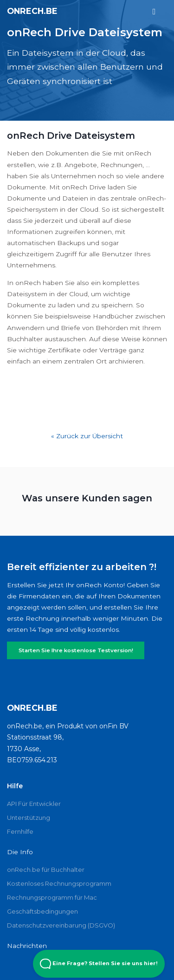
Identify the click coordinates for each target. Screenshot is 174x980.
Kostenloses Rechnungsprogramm (59, 883)
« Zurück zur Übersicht (87, 436)
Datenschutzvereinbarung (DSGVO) (61, 925)
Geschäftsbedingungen (42, 911)
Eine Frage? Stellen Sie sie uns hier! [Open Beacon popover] (99, 964)
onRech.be (32, 11)
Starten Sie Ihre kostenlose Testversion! (76, 650)
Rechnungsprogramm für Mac (52, 897)
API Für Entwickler (34, 804)
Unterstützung (29, 818)
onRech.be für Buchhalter (46, 870)
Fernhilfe (20, 831)
